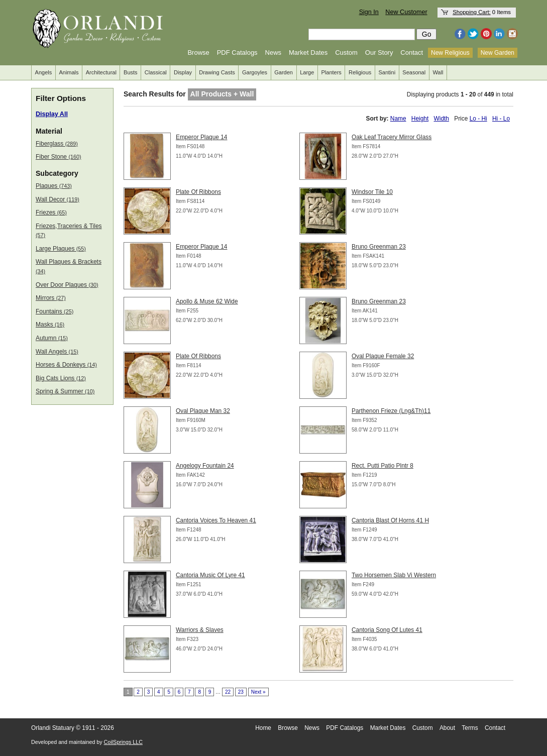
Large (307, 72)
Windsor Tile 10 (372, 192)
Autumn (52, 338)
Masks (50, 325)
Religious (360, 72)
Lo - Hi (478, 119)
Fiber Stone (59, 157)
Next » (258, 692)
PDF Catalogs (237, 52)
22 (228, 692)
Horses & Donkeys (66, 365)
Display (183, 72)
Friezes (51, 212)
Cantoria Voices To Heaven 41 (216, 520)
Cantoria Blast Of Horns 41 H (390, 520)
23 (241, 692)
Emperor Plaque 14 (201, 137)
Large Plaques (61, 249)
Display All (52, 114)
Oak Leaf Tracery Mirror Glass (392, 137)
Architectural (101, 72)
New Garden (498, 53)
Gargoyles (255, 72)
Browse (198, 52)
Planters (332, 72)
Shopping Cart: (472, 12)
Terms (470, 728)
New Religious (450, 53)
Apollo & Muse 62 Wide (207, 301)
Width (442, 119)
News (273, 52)
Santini (387, 72)
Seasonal (414, 72)
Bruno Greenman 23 (379, 247)
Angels (44, 72)
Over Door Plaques (67, 285)
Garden (284, 72)
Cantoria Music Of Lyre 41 (210, 575)
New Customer (406, 12)
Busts (131, 72)
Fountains (54, 311)
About (447, 728)
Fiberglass (57, 144)
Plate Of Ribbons (198, 192)
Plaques (54, 186)
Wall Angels (57, 352)
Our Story (379, 52)
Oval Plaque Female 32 (383, 356)
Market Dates (308, 52)
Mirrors (51, 298)
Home (263, 728)
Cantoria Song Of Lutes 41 (387, 630)
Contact (412, 52)
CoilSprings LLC (123, 742)
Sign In (369, 12)
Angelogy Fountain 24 (205, 466)
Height (420, 119)
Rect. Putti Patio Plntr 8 (382, 466)
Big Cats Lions (61, 378)
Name (398, 119)
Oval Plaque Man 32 (203, 411)
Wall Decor (58, 199)
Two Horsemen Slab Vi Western (394, 575)
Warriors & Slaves (200, 630)
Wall (438, 72)
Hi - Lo (501, 119)
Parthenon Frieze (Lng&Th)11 (391, 411)
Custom (346, 52)
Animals (69, 72)
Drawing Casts (217, 72)
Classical (156, 72)
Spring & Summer (65, 391)
